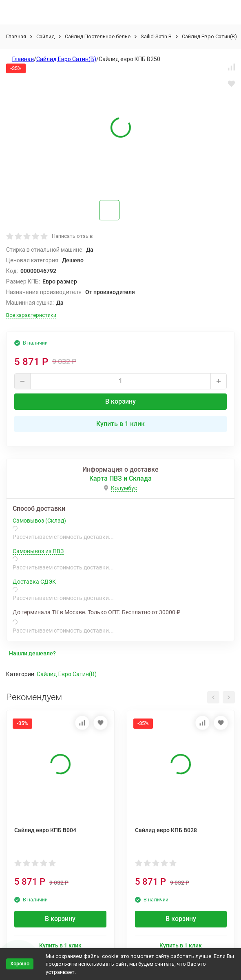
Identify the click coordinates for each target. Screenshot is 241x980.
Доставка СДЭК (34, 582)
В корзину (120, 401)
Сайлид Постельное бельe (98, 36)
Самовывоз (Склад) (39, 521)
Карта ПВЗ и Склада (120, 478)
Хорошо (20, 964)
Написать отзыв (72, 236)
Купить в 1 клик (120, 424)
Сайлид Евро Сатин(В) (209, 36)
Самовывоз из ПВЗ (38, 551)
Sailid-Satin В (156, 36)
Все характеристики (31, 315)
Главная (16, 36)
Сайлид (45, 36)
